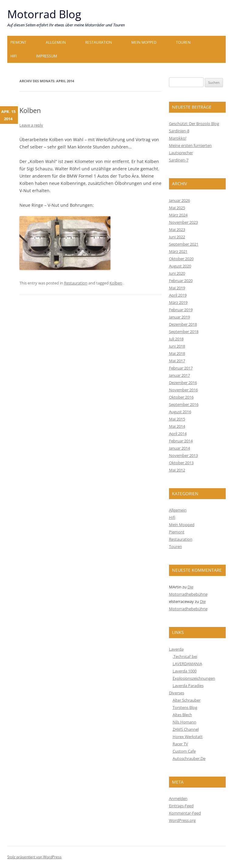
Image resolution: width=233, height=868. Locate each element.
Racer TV (180, 744)
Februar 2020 (181, 281)
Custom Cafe (184, 751)
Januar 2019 (179, 317)
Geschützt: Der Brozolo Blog (194, 124)
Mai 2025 (177, 208)
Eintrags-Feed (181, 806)
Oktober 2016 (181, 397)
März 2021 (178, 251)
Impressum (47, 56)
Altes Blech (182, 715)
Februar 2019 (181, 310)
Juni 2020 (177, 273)
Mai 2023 (177, 230)
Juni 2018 (177, 346)
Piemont (18, 42)
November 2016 (183, 390)
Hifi (14, 56)
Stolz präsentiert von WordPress (34, 857)
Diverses (177, 693)
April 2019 (178, 295)
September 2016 (184, 404)
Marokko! (178, 138)
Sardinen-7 (179, 160)
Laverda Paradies (188, 686)
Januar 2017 (179, 375)
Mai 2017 (177, 361)
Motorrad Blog (44, 14)
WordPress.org (182, 820)
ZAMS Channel (186, 729)
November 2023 (183, 222)
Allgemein (56, 42)
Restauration (99, 42)
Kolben (30, 110)
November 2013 (183, 455)
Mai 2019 (177, 288)
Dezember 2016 (183, 383)
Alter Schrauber (187, 700)
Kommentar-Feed (185, 813)
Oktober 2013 (181, 463)
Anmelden (178, 798)
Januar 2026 (179, 200)
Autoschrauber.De (189, 758)
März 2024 (178, 215)
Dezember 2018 (183, 324)
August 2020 (180, 266)
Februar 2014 (181, 441)
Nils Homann (184, 722)
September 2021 (184, 244)
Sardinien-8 (179, 131)
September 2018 (184, 332)
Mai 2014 (177, 426)
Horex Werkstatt (188, 737)
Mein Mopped (144, 42)
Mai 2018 (177, 353)
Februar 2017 (181, 368)
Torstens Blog (185, 707)
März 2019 (178, 302)
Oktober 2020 (181, 259)
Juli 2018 (176, 339)
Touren (183, 42)
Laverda (176, 649)
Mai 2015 (177, 419)
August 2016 (180, 412)
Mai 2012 (177, 470)
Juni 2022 (177, 237)
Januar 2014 (179, 448)
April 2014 (178, 434)
